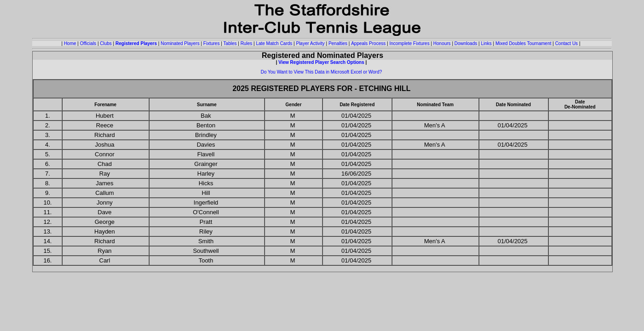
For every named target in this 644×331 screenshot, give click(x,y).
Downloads (466, 43)
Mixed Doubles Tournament (523, 43)
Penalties (338, 43)
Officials (88, 43)
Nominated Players (180, 43)
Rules (247, 43)
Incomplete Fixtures (409, 43)
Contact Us (566, 43)
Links (486, 43)
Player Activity (310, 43)
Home (70, 43)
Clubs (106, 43)
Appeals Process (368, 43)
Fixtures (212, 43)
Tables (230, 43)
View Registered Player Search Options (321, 62)
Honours (442, 43)
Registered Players (136, 43)
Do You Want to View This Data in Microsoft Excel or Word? (322, 72)
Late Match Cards (274, 43)
